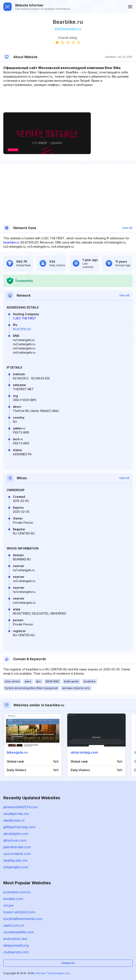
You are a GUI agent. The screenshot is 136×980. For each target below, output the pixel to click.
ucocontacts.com (17, 854)
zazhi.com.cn (14, 925)
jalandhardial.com (17, 847)
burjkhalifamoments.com (23, 919)
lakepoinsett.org (16, 945)
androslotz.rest (15, 939)
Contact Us (68, 963)
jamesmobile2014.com (21, 807)
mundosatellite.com (19, 932)
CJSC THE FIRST (25, 318)
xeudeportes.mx (16, 814)
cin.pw (8, 905)
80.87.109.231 (22, 329)
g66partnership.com (19, 827)
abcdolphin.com (16, 834)
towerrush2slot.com (19, 912)
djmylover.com (15, 840)
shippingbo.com (16, 867)
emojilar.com (13, 899)
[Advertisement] (68, 100)
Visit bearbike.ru (68, 29)
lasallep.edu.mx (15, 860)
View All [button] (127, 228)
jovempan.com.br (17, 892)
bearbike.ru (11, 242)
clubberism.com (16, 952)
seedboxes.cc (14, 820)
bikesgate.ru (17, 752)
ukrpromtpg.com (84, 752)
